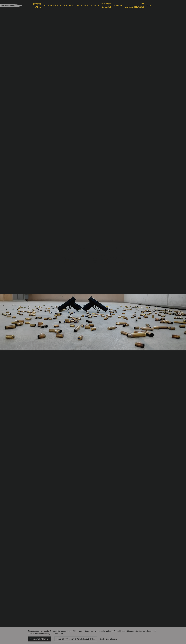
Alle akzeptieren (40, 639)
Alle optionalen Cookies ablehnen (76, 639)
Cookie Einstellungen (108, 639)
